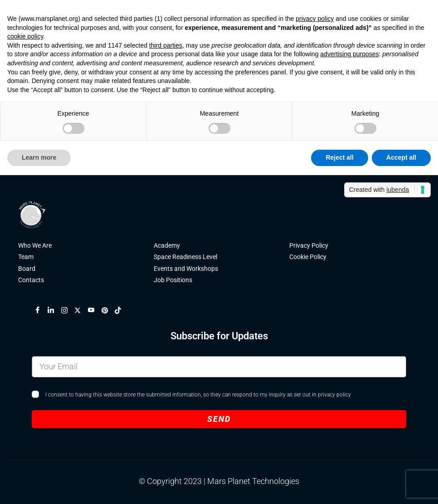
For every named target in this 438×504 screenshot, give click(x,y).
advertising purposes (349, 54)
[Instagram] (68, 312)
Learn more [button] (39, 157)
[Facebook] (41, 312)
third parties (166, 45)
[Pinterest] (108, 312)
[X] (81, 312)
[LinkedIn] (54, 312)
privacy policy (334, 396)
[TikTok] (122, 312)
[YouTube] (95, 312)
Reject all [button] (339, 157)
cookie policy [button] (25, 36)
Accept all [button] (401, 157)
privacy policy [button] (315, 19)
